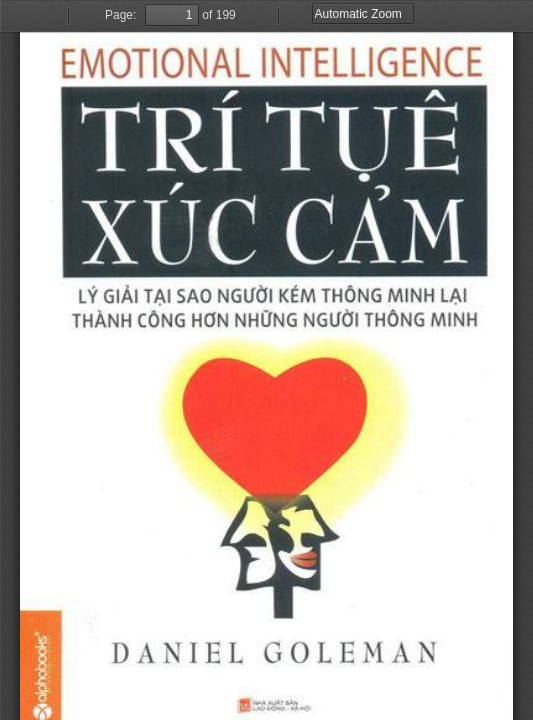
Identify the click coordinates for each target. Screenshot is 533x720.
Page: (120, 15)
